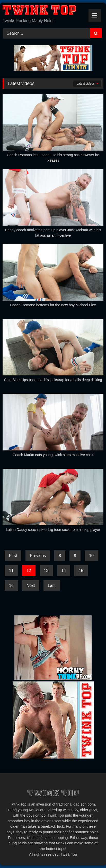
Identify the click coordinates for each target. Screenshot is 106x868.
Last (52, 585)
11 (11, 571)
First (13, 556)
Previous (38, 556)
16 (11, 585)
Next (31, 585)
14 (64, 571)
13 (46, 571)
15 (81, 571)
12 (29, 571)
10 (91, 556)
